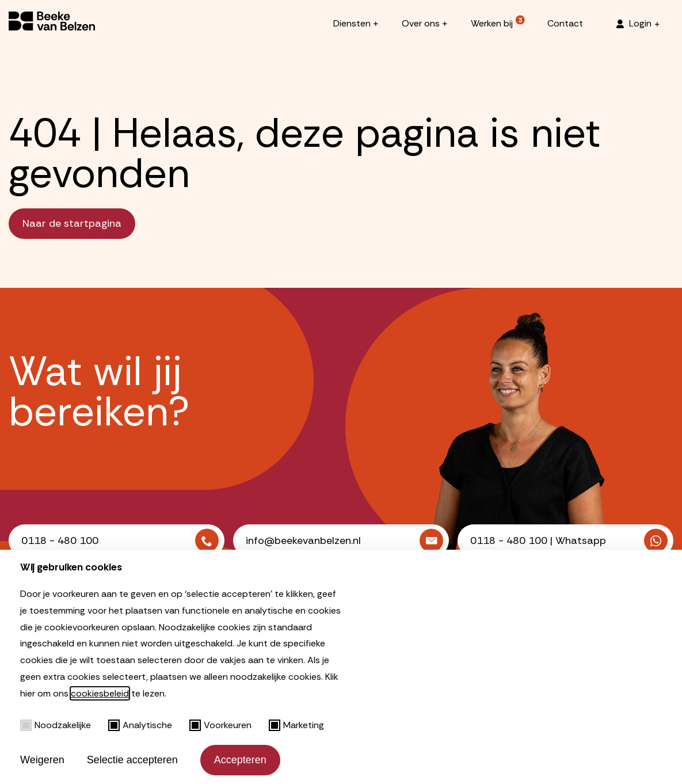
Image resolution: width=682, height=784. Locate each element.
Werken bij (492, 23)
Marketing (296, 725)
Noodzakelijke (56, 725)
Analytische (140, 725)
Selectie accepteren (132, 760)
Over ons (421, 23)
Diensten (352, 23)
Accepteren (240, 760)
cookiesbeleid (100, 693)
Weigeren (42, 760)
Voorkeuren (220, 725)
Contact (565, 23)
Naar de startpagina (72, 223)
